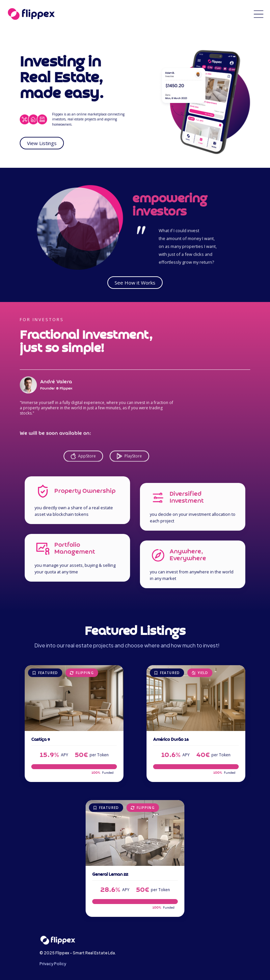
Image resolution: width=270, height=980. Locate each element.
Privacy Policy (53, 964)
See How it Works (135, 283)
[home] (31, 14)
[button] (258, 14)
